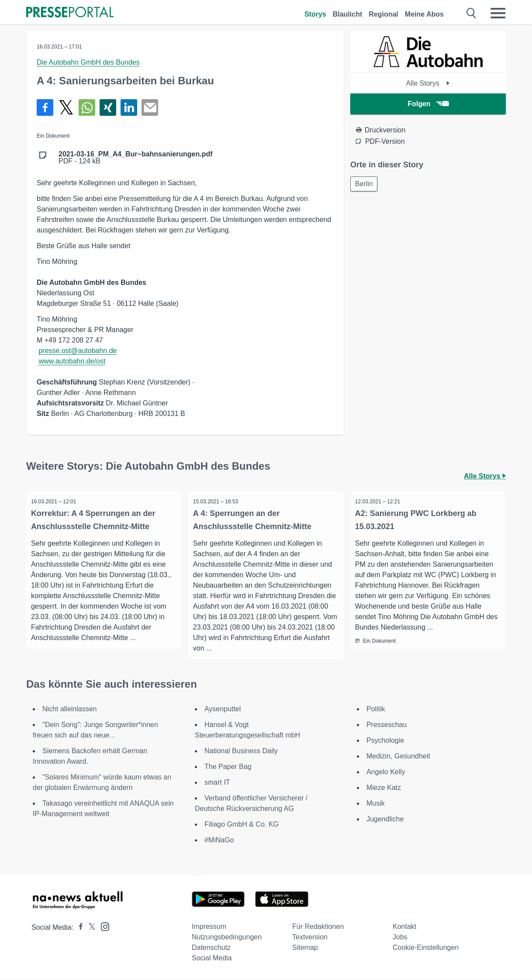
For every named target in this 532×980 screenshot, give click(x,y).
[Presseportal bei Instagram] (102, 927)
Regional (383, 14)
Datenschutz (211, 948)
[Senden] (150, 107)
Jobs (400, 938)
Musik (376, 804)
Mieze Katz (384, 788)
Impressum (209, 927)
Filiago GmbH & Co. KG (242, 825)
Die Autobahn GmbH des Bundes (88, 62)
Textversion (310, 938)
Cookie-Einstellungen (426, 948)
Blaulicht (348, 14)
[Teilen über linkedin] (129, 107)
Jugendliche (385, 820)
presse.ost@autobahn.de (78, 351)
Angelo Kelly (386, 773)
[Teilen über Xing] (108, 107)
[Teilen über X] (66, 107)
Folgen (428, 104)
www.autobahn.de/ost (72, 361)
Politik (376, 710)
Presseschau (387, 725)
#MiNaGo (219, 841)
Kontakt (404, 927)
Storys (315, 14)
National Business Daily (241, 752)
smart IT (217, 783)
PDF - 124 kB (136, 158)
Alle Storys (428, 83)
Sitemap (305, 948)
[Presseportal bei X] (89, 928)
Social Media (212, 959)
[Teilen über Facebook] (45, 107)
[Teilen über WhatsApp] (87, 107)
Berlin (365, 184)
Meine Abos (424, 14)
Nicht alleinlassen (70, 710)
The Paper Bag (228, 767)
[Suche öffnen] (472, 13)
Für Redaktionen (318, 927)
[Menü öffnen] (498, 13)
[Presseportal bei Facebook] (78, 928)
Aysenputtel (223, 710)
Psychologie (385, 741)
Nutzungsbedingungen (227, 938)
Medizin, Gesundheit (398, 757)
